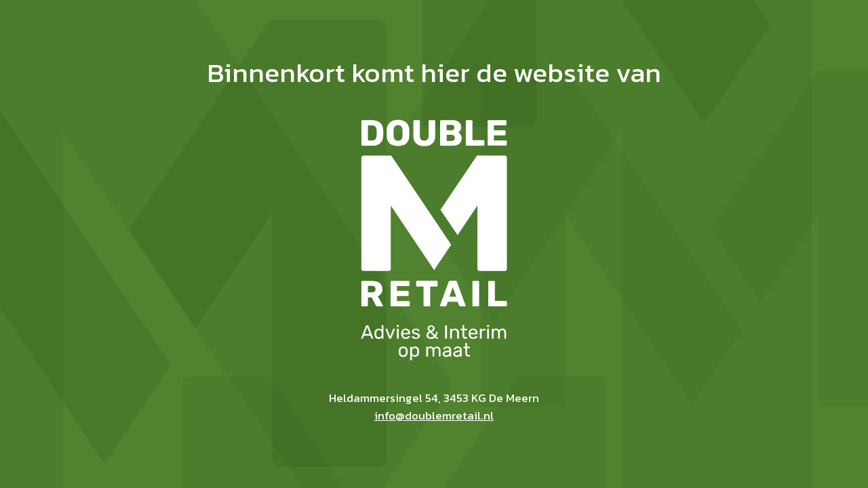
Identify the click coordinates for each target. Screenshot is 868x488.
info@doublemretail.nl (434, 415)
